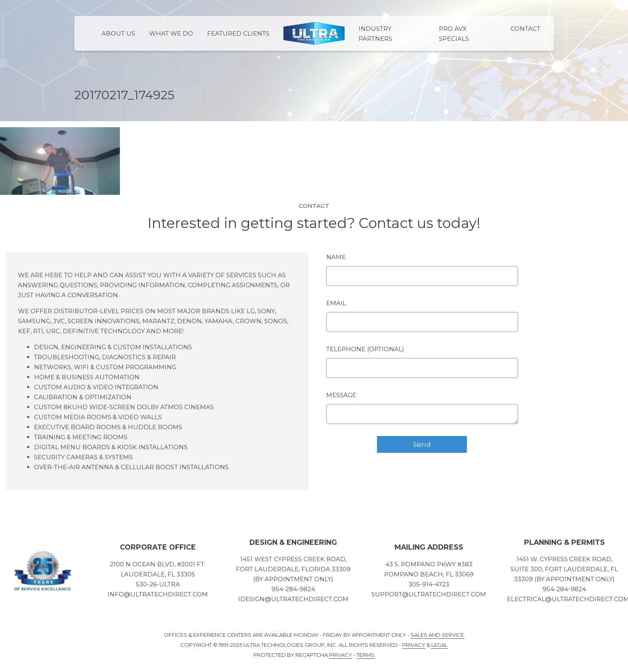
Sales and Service (437, 635)
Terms (366, 655)
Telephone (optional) (365, 349)
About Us (118, 33)
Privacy (414, 645)
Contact (525, 29)
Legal (440, 645)
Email (336, 303)
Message (341, 395)
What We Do (171, 33)
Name (336, 257)
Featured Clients (238, 33)
